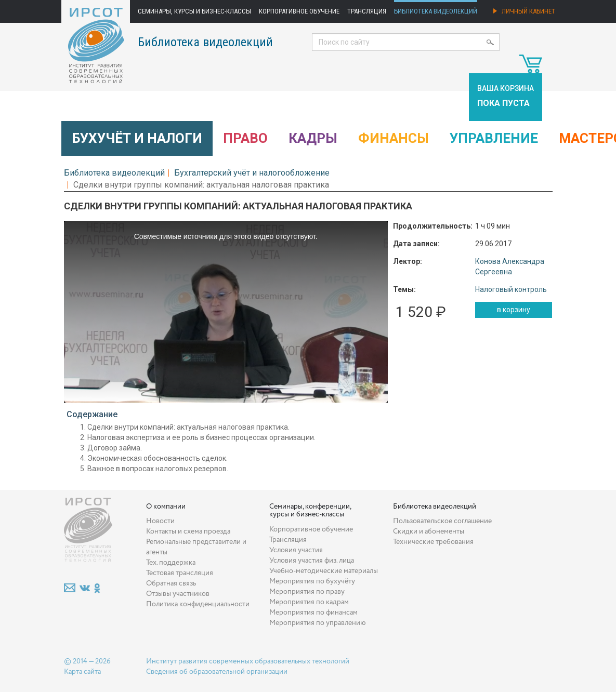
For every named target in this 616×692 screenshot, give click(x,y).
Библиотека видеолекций (436, 11)
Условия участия (296, 550)
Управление (494, 138)
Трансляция (367, 11)
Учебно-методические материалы (324, 571)
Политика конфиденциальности (198, 604)
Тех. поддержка (171, 563)
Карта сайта (82, 672)
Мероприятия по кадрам (309, 602)
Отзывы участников (178, 594)
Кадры (313, 138)
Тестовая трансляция (180, 573)
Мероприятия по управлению (318, 623)
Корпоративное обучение (299, 11)
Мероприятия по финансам (313, 613)
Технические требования (433, 542)
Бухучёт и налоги (137, 138)
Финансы (394, 138)
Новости (160, 521)
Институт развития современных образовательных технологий (248, 661)
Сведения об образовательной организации (217, 672)
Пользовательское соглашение (442, 521)
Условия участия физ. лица (312, 561)
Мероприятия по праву (307, 592)
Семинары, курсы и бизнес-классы (194, 11)
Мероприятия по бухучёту (312, 581)
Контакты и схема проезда (188, 531)
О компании (166, 507)
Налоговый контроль (511, 289)
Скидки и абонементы (429, 531)
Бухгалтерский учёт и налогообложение (252, 173)
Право (245, 138)
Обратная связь (171, 583)
